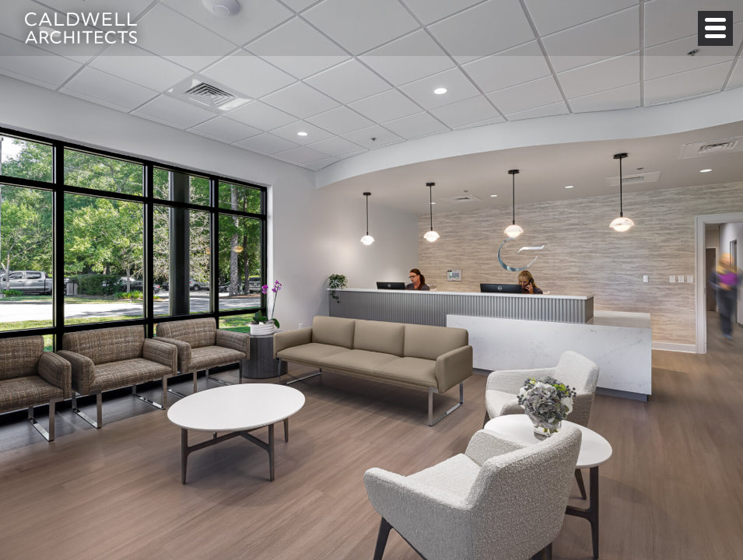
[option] (371, 280)
